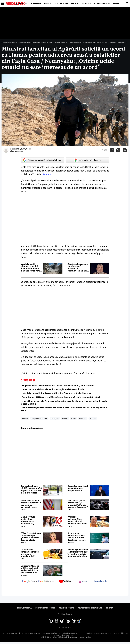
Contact (109, 608)
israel (73, 418)
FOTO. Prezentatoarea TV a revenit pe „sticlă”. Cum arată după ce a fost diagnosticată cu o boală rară (31, 537)
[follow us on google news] (29, 582)
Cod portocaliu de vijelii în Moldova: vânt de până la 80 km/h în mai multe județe (31, 489)
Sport (116, 4)
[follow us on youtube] (65, 582)
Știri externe (61, 4)
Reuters (47, 174)
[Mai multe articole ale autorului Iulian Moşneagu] (6, 150)
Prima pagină (7, 42)
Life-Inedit (86, 4)
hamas (65, 418)
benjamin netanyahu (39, 418)
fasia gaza (55, 418)
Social (75, 4)
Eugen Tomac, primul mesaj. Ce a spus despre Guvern (78, 488)
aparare (25, 418)
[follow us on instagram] (83, 582)
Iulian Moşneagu (17, 151)
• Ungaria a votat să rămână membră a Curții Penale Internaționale (52, 389)
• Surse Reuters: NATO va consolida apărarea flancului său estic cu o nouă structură (60, 397)
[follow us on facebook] (101, 581)
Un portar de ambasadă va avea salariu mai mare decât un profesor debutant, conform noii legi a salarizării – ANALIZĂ (78, 537)
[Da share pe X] (118, 150)
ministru (83, 418)
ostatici (93, 418)
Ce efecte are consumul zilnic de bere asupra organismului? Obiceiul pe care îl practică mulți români (31, 553)
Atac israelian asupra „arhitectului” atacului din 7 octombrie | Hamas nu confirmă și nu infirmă (78, 267)
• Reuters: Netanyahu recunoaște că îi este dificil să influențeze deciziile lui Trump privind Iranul (64, 409)
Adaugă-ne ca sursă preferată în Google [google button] (43, 160)
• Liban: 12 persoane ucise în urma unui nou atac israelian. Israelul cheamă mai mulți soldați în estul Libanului (64, 403)
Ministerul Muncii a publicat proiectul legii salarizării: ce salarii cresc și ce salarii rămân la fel (30, 569)
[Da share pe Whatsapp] (125, 150)
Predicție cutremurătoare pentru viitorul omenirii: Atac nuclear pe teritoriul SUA (78, 520)
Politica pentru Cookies (45, 608)
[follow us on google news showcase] (47, 582)
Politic (48, 4)
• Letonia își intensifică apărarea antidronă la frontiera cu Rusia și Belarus (56, 393)
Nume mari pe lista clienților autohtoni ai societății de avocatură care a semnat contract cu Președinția (31, 504)
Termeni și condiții (67, 608)
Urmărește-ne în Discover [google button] (88, 160)
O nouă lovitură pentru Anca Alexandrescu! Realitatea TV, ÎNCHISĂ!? (28, 520)
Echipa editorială (24, 608)
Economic (36, 4)
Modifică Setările (65, 614)
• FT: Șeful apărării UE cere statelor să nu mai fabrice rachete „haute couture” (58, 386)
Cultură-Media (102, 4)
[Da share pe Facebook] (112, 150)
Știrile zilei (22, 4)
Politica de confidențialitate (90, 608)
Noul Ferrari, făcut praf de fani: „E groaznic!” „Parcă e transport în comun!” (78, 504)
